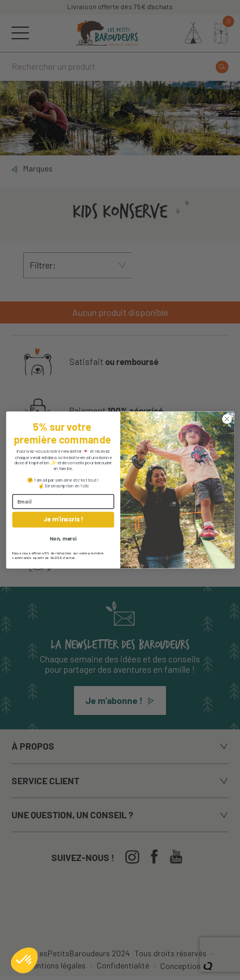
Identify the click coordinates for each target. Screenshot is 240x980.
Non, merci (63, 539)
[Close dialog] (227, 419)
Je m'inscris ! (63, 520)
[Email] (63, 502)
